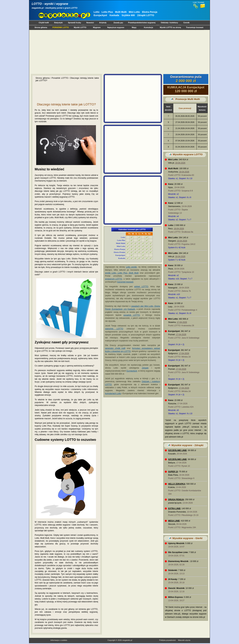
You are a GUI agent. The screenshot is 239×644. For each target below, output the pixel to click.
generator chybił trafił (115, 348)
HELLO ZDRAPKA (177, 484)
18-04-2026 (179, 229)
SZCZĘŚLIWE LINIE (177, 450)
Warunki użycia (184, 640)
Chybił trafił (44, 23)
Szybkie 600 (128, 15)
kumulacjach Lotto (113, 393)
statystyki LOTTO (114, 329)
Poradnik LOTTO (60, 78)
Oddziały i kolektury (169, 23)
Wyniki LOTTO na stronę (170, 27)
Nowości (90, 23)
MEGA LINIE (174, 521)
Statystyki (58, 23)
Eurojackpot (100, 15)
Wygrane (97, 27)
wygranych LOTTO (114, 279)
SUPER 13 (173, 472)
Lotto (97, 12)
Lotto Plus (107, 12)
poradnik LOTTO (132, 315)
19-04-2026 (180, 163)
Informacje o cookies (59, 640)
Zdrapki (145, 368)
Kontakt (201, 2)
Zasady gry (118, 23)
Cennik (186, 23)
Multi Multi (121, 12)
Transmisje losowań (195, 27)
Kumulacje (149, 27)
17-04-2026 (182, 322)
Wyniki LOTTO (80, 27)
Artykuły (103, 23)
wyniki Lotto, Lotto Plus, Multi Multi (122, 273)
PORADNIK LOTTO (61, 27)
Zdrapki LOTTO (146, 15)
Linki (195, 2)
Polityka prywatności (167, 640)
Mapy (134, 27)
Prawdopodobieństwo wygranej (142, 23)
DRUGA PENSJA (176, 500)
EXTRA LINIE (174, 509)
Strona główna (41, 27)
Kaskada (114, 15)
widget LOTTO (141, 287)
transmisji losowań (125, 282)
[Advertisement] (119, 52)
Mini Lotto (134, 12)
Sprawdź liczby (75, 23)
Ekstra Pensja (150, 12)
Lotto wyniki (131, 267)
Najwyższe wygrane (116, 27)
